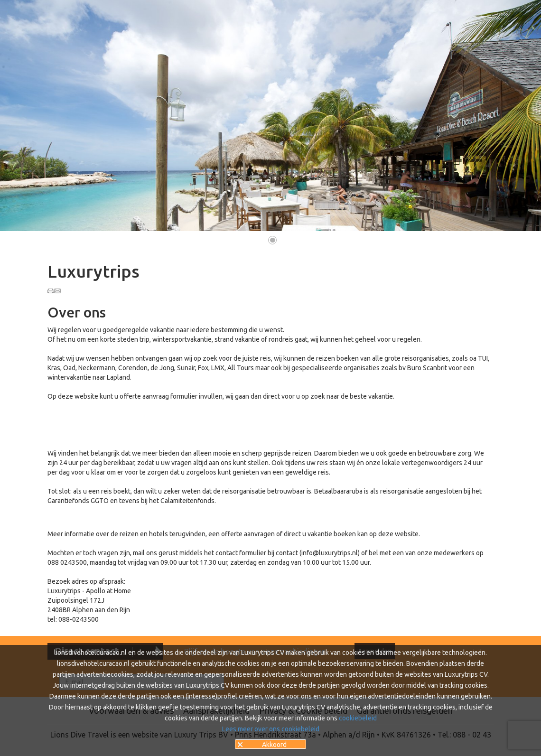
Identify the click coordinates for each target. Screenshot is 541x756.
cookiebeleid (358, 718)
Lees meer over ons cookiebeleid (271, 729)
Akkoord (274, 745)
